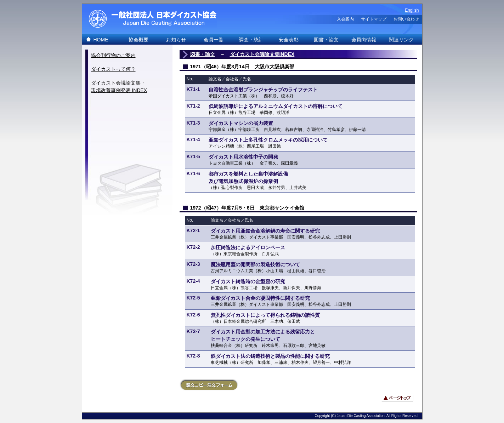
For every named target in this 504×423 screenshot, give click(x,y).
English (412, 10)
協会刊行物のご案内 (113, 55)
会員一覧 (214, 40)
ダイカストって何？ (113, 69)
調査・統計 (251, 40)
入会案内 (345, 19)
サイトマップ (374, 19)
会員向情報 (364, 40)
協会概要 (138, 40)
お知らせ (176, 40)
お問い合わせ (406, 19)
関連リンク (401, 40)
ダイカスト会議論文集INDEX (262, 54)
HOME (101, 40)
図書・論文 (326, 40)
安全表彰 (289, 40)
